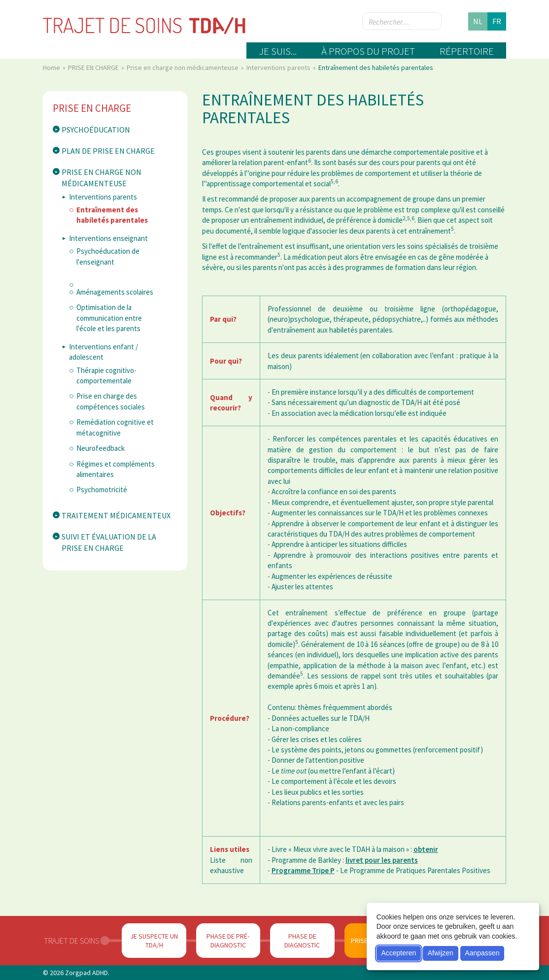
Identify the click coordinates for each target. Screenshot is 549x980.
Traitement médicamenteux (116, 515)
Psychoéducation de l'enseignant (108, 256)
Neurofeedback (101, 448)
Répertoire (467, 51)
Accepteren (398, 953)
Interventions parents (279, 68)
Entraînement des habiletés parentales (112, 215)
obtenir (426, 849)
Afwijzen (441, 953)
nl (478, 21)
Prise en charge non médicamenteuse (183, 68)
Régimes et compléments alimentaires (116, 469)
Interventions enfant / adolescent (103, 352)
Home (52, 68)
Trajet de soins (71, 941)
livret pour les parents (382, 860)
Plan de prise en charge (108, 151)
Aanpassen (482, 953)
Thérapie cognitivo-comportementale (106, 375)
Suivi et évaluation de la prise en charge (109, 542)
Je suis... (278, 51)
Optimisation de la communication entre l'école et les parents (109, 318)
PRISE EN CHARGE (94, 68)
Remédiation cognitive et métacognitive (115, 427)
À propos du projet (368, 51)
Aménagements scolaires (115, 292)
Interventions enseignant (108, 238)
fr (497, 21)
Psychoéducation (96, 130)
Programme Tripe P (303, 870)
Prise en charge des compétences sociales (111, 401)
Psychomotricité (102, 490)
